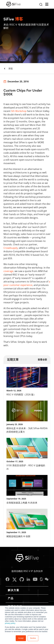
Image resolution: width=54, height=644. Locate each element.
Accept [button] (21, 638)
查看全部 (42, 360)
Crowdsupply (11, 248)
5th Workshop (19, 111)
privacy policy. (10, 623)
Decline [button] (33, 638)
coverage (8, 271)
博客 (11, 69)
